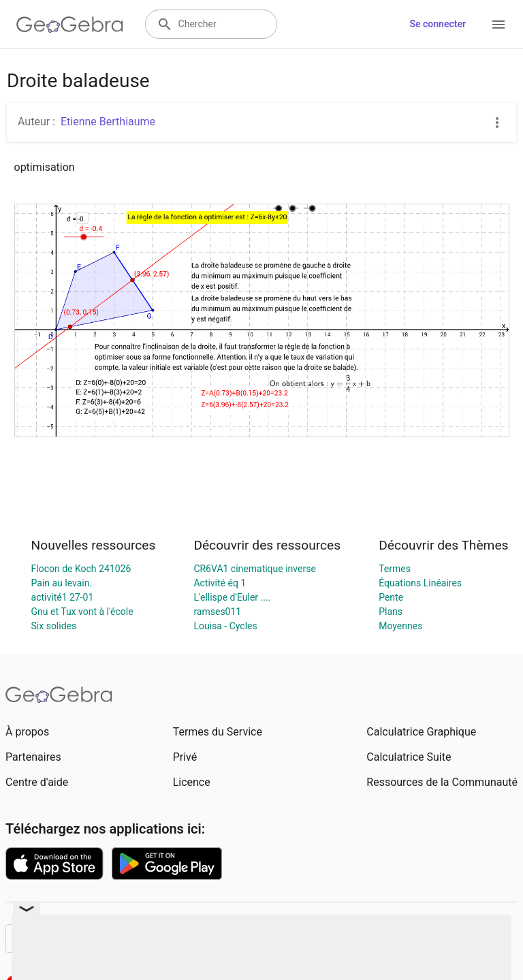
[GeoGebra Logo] (70, 25)
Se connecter (438, 24)
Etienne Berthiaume (108, 122)
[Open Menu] (498, 25)
